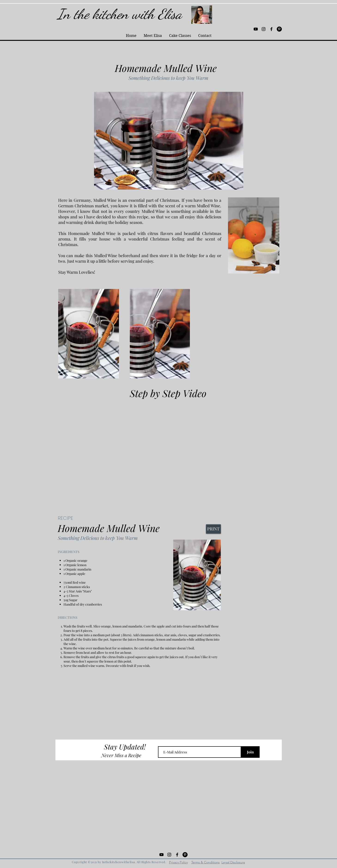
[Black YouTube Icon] (256, 29)
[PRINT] (213, 529)
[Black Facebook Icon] (271, 29)
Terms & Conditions (205, 862)
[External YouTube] (169, 449)
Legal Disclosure (233, 862)
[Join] (250, 752)
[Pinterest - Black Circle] (279, 29)
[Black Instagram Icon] (264, 29)
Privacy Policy (178, 862)
